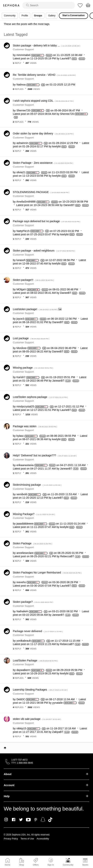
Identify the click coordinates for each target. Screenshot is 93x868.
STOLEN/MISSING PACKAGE (41, 192)
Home (7, 865)
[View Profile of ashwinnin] (22, 143)
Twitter (21, 820)
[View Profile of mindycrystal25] (25, 406)
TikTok (50, 820)
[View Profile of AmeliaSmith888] (26, 202)
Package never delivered (38, 631)
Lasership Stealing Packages (40, 690)
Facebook (14, 820)
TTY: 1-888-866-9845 (22, 763)
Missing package (33, 368)
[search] (49, 5)
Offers (36, 865)
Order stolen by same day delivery (43, 133)
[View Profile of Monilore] (22, 348)
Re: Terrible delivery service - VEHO (44, 75)
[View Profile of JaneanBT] (58, 381)
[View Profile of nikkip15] (21, 728)
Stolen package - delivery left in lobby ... (47, 46)
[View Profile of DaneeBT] (69, 205)
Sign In (51, 862)
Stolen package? (33, 602)
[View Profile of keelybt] (56, 146)
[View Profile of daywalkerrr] (23, 670)
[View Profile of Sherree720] (23, 110)
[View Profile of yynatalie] (57, 703)
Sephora (11, 5)
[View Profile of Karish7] (21, 377)
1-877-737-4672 (19, 760)
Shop (22, 865)
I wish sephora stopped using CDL (43, 101)
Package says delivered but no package (47, 221)
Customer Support (23, 49)
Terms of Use (27, 839)
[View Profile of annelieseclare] (25, 553)
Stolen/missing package (37, 485)
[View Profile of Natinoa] (21, 85)
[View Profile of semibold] (22, 494)
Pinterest (36, 820)
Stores (85, 865)
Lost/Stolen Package (35, 660)
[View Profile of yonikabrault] (24, 641)
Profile (25, 16)
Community (68, 865)
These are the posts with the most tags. (27, 24)
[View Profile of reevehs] (21, 582)
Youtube (28, 820)
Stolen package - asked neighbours (44, 251)
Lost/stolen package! (36, 309)
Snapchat (43, 820)
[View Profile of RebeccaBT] (67, 556)
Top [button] (5, 748)
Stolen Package (32, 543)
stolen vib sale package (37, 719)
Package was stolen (35, 426)
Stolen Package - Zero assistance (43, 163)
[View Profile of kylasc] (20, 436)
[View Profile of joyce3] (20, 319)
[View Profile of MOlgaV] (21, 289)
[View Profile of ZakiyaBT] (58, 732)
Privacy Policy (11, 839)
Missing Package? (34, 514)
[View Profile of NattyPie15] (23, 231)
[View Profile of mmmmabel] (23, 55)
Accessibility (43, 839)
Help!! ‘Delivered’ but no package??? (45, 455)
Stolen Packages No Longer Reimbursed (47, 573)
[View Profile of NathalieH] (22, 611)
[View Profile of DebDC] (21, 699)
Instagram (6, 820)
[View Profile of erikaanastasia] (25, 465)
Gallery (52, 16)
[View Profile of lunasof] (21, 260)
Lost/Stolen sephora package (40, 397)
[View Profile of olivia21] (21, 172)
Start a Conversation (73, 15)
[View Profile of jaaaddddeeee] (25, 524)
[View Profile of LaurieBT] (66, 58)
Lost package (31, 338)
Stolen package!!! (33, 280)
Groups (38, 16)
